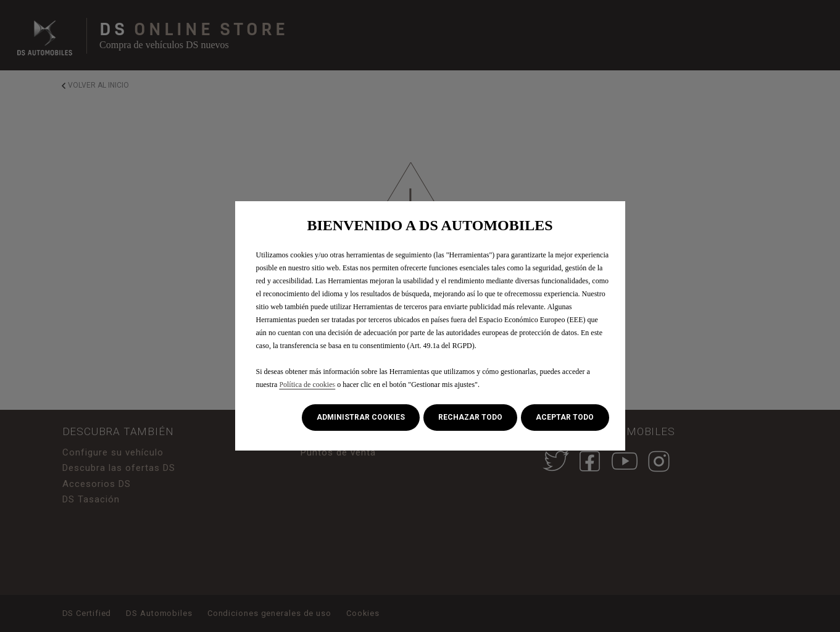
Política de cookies (307, 385)
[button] (361, 418)
